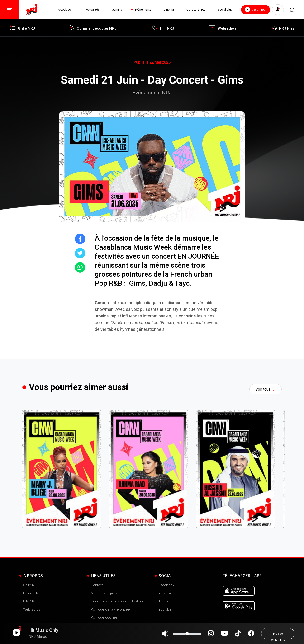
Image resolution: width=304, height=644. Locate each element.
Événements (143, 10)
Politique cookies (104, 617)
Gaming (117, 10)
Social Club (225, 10)
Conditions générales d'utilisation (117, 601)
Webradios (32, 609)
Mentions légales (104, 593)
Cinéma (169, 10)
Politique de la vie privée (110, 609)
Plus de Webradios (278, 636)
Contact (97, 585)
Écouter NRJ (33, 593)
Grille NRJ (31, 585)
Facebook (166, 585)
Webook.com (65, 10)
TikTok (163, 601)
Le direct (256, 9)
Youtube (165, 609)
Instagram (166, 593)
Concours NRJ (196, 10)
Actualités (93, 10)
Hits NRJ (30, 601)
